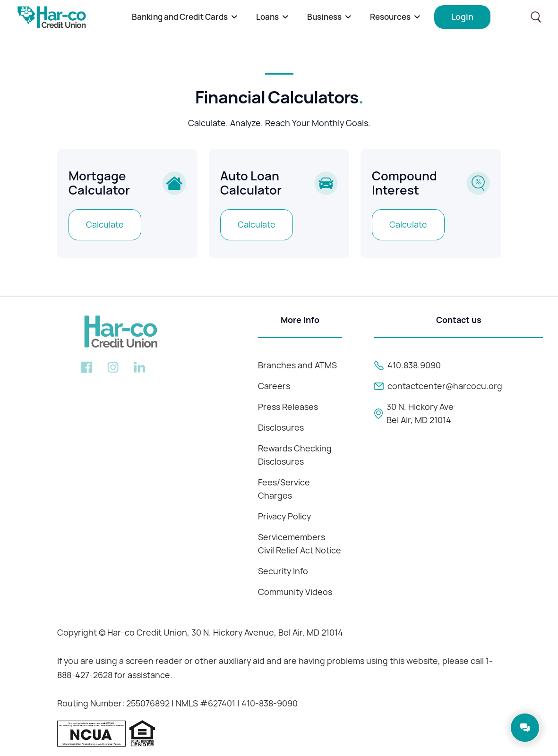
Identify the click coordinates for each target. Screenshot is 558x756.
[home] (52, 17)
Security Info (283, 571)
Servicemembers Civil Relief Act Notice (300, 544)
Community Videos (295, 592)
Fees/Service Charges (284, 489)
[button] (185, 17)
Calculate (105, 225)
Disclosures (281, 428)
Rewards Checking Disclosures (295, 455)
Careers (274, 386)
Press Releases (288, 407)
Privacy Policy (284, 516)
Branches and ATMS (297, 365)
